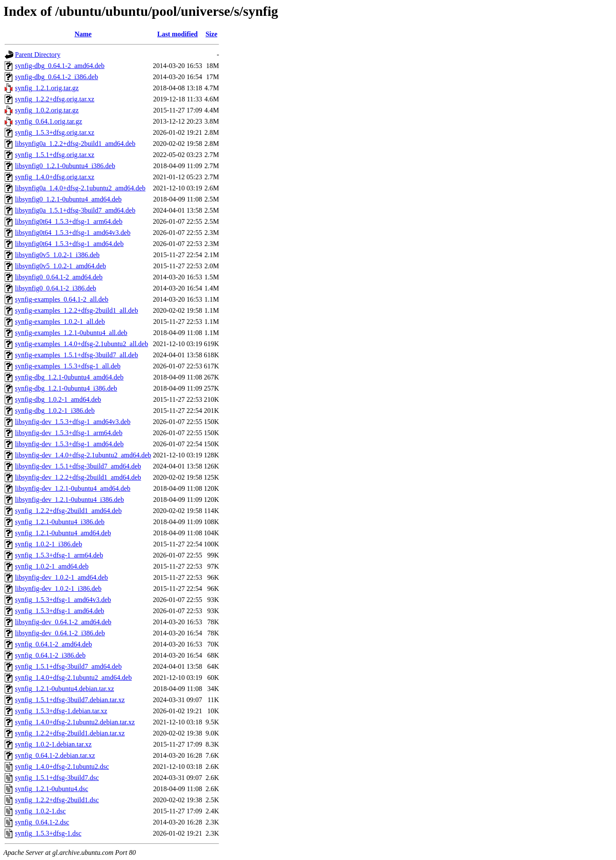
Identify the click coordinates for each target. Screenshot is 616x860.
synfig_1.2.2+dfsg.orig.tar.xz (55, 99)
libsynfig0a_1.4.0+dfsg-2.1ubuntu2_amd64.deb (80, 188)
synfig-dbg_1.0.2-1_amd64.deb (58, 399)
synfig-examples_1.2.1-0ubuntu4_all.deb (71, 333)
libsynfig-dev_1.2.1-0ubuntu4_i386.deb (70, 500)
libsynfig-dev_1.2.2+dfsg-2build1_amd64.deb (78, 477)
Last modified (178, 34)
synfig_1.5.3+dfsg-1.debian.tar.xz (61, 711)
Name (83, 34)
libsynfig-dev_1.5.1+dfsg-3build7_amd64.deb (78, 466)
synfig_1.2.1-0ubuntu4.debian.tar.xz (65, 689)
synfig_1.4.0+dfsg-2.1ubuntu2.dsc (62, 767)
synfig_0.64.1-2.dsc (42, 822)
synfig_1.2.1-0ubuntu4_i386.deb (60, 522)
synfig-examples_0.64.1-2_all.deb (62, 299)
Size (211, 34)
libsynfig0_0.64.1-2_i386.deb (56, 288)
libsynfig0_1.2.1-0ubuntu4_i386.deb (65, 166)
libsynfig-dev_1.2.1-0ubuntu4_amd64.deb (73, 488)
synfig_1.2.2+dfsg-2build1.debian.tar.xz (70, 733)
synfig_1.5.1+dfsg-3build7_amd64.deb (68, 666)
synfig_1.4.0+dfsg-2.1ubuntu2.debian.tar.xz (75, 722)
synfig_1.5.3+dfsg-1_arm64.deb (59, 555)
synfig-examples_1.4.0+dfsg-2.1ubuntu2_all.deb (81, 344)
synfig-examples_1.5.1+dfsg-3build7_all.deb (77, 355)
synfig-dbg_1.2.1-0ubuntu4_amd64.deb (69, 377)
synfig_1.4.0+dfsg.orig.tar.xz (55, 177)
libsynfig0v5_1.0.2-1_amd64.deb (61, 266)
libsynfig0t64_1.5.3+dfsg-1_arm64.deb (69, 221)
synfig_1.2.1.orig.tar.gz (47, 88)
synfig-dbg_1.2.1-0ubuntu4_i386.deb (66, 388)
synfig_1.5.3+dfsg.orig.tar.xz (55, 132)
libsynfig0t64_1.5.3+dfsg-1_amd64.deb (69, 244)
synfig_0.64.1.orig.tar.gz (49, 121)
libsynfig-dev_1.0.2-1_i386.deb (58, 589)
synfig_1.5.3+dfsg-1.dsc (48, 833)
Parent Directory (38, 55)
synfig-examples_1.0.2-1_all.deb (60, 322)
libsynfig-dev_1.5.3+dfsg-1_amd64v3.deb (73, 422)
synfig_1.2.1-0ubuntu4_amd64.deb (63, 533)
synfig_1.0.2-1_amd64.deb (52, 566)
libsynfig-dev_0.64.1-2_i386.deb (60, 633)
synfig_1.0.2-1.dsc (40, 811)
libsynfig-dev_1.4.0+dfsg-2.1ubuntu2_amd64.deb (83, 455)
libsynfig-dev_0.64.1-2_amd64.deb (63, 622)
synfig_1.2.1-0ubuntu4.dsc (52, 789)
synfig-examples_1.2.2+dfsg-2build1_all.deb (77, 310)
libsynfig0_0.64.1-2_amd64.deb (59, 277)
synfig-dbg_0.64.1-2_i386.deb (56, 77)
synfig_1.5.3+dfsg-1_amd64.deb (60, 611)
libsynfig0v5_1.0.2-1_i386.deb (57, 255)
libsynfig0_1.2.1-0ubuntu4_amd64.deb (68, 199)
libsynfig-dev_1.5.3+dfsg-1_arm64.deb (69, 433)
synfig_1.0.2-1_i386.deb (49, 544)
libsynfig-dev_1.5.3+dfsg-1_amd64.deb (69, 444)
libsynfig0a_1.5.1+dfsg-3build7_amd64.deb (75, 210)
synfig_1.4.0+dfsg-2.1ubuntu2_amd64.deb (73, 678)
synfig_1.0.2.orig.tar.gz (47, 110)
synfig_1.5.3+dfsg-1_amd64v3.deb (63, 600)
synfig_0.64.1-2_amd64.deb (53, 644)
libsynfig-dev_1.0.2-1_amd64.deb (61, 577)
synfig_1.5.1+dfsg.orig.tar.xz (55, 155)
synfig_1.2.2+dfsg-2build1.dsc (57, 800)
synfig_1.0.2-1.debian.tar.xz (53, 744)
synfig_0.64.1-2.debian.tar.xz (55, 755)
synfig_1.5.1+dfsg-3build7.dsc (57, 778)
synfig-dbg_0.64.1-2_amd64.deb (60, 66)
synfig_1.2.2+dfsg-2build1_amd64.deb (68, 511)
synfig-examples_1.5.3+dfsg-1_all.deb (68, 366)
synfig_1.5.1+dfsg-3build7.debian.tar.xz (70, 700)
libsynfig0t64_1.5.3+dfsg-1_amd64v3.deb (73, 233)
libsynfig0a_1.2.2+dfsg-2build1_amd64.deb (75, 144)
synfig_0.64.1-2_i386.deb (50, 655)
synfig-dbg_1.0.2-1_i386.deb (55, 411)
